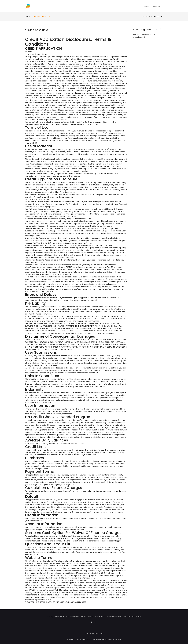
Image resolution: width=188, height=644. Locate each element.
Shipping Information (55, 616)
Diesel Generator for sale (94, 634)
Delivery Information (114, 616)
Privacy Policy (86, 616)
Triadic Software (115, 639)
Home (28, 16)
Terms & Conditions (42, 16)
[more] (158, 29)
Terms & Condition (72, 616)
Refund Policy (99, 616)
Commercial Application (132, 616)
